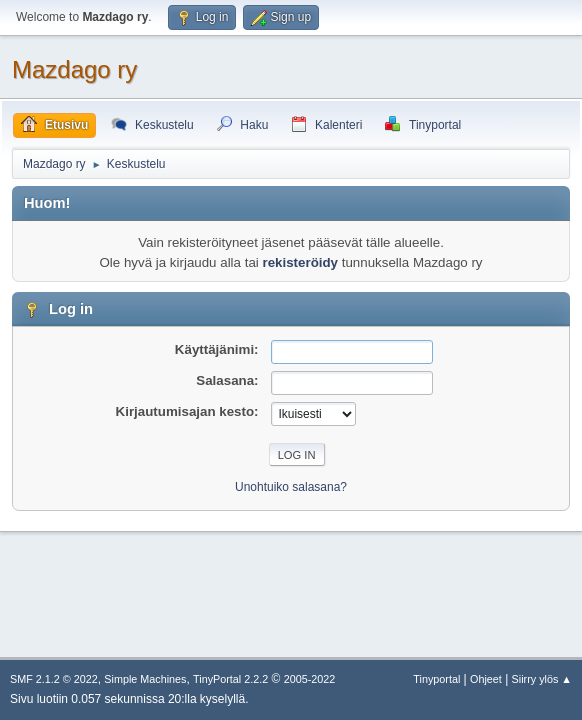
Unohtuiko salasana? (291, 487)
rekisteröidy (300, 262)
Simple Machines (145, 679)
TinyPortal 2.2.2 (230, 679)
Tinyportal (436, 679)
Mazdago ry (74, 69)
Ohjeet (486, 679)
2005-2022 (310, 679)
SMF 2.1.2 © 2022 (54, 679)
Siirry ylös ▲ (542, 679)
